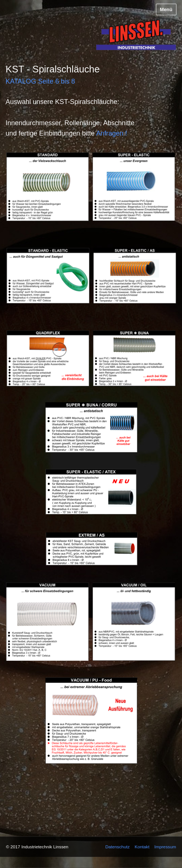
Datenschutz (117, 847)
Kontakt (142, 847)
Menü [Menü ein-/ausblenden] (166, 9)
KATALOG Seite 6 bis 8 (40, 81)
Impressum (165, 847)
